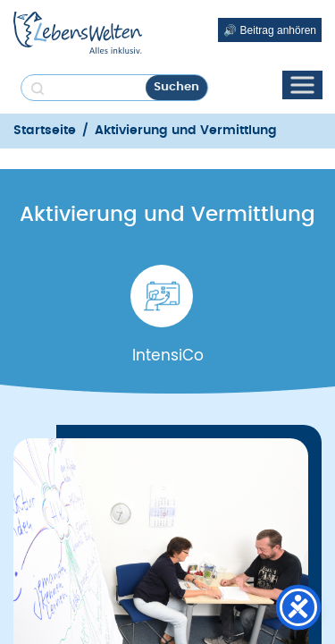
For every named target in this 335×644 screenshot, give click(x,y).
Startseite (45, 131)
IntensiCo (168, 356)
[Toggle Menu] (302, 85)
